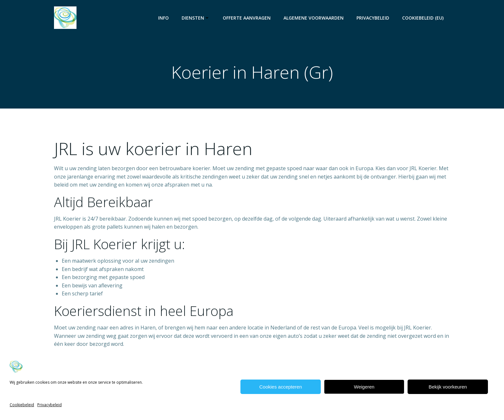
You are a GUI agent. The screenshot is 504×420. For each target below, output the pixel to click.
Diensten (196, 18)
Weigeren (364, 387)
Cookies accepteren (281, 387)
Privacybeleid (50, 405)
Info (163, 18)
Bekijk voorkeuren (448, 387)
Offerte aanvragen (247, 18)
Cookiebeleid (22, 405)
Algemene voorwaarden (314, 18)
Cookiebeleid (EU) (423, 18)
